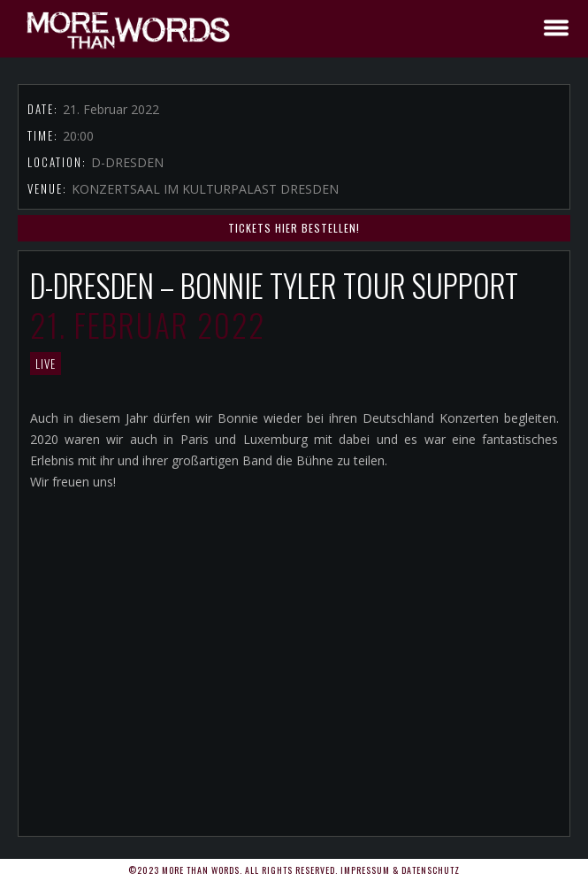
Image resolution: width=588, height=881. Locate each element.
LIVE (46, 364)
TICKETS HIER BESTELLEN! (294, 228)
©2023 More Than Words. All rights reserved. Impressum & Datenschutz (294, 870)
